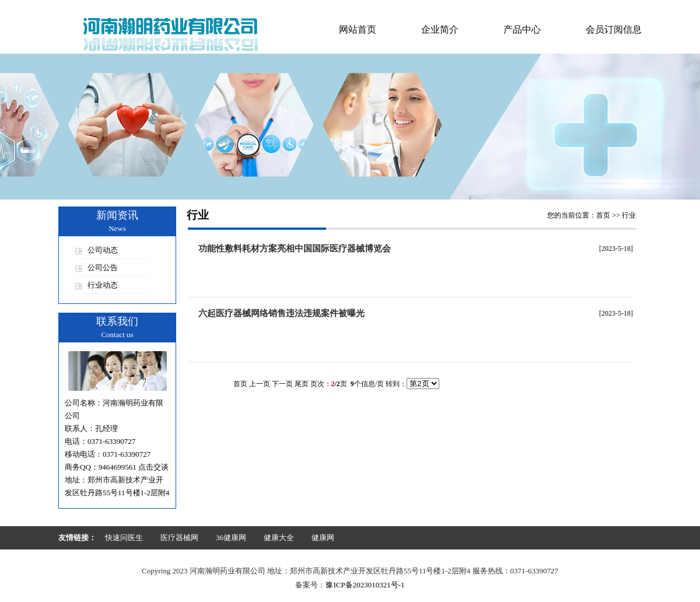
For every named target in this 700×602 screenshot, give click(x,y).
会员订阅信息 (614, 29)
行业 (629, 215)
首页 (603, 215)
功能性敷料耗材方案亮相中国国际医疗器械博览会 (295, 249)
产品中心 (522, 29)
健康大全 (279, 538)
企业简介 (440, 29)
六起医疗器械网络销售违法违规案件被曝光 (281, 313)
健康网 (323, 538)
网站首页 (358, 29)
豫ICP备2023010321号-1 (365, 585)
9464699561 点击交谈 (134, 467)
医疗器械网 (179, 538)
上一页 (260, 384)
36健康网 (231, 538)
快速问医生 (124, 538)
